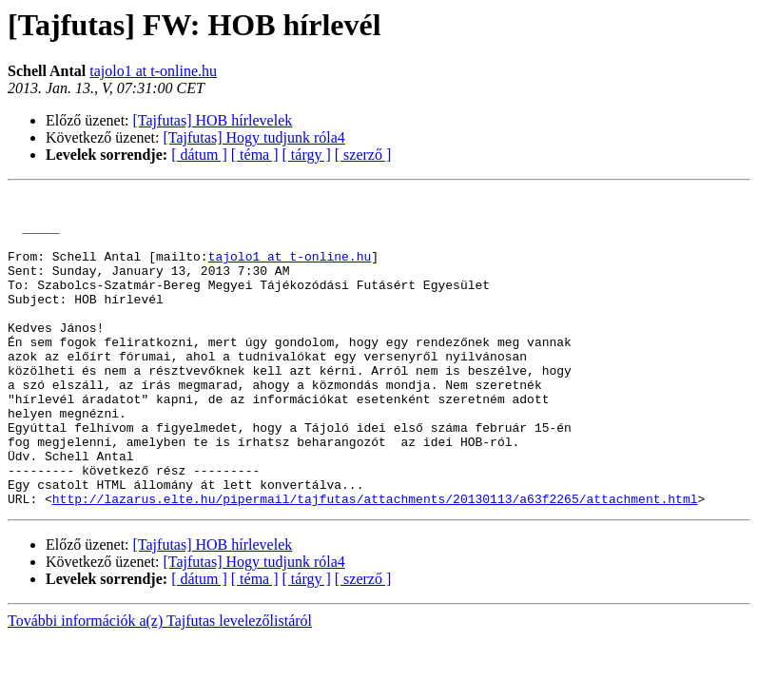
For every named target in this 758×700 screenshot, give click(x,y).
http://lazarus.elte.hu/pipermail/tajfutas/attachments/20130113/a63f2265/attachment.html (375, 561)
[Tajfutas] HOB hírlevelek (213, 120)
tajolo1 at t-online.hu (153, 71)
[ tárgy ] (307, 155)
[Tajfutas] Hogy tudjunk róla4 (254, 137)
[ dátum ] (199, 155)
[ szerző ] (363, 155)
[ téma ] (255, 155)
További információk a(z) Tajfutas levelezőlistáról (160, 683)
